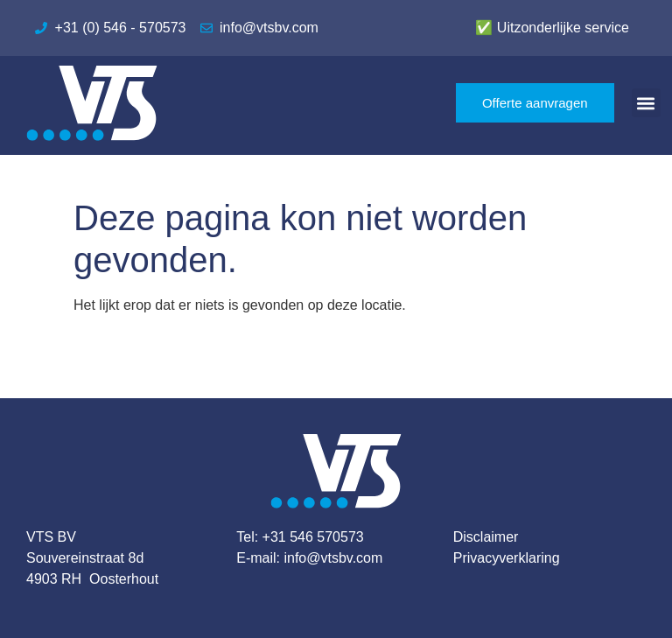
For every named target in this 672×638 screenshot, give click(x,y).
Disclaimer (486, 537)
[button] (646, 103)
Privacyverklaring (507, 558)
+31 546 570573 (313, 537)
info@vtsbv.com (333, 558)
